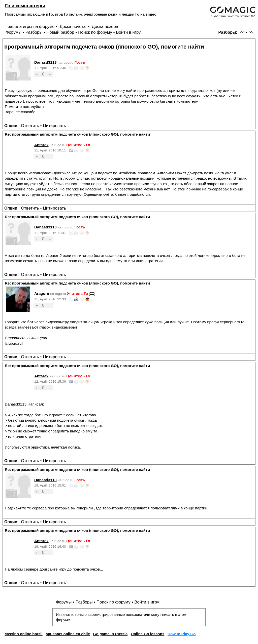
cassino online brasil (23, 634)
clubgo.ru (14, 343)
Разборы (34, 32)
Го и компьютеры (25, 6)
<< (242, 32)
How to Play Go (182, 634)
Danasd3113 (45, 62)
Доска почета (73, 27)
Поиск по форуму (95, 32)
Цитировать (54, 126)
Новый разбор (60, 32)
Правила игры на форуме (30, 27)
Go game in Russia (110, 634)
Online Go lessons (148, 634)
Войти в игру (128, 32)
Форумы (13, 32)
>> (251, 32)
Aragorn (42, 293)
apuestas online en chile (68, 634)
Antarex (41, 145)
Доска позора (105, 27)
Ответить (30, 126)
